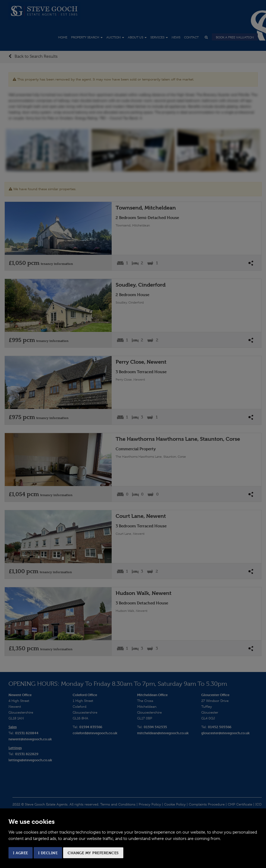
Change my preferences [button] (93, 853)
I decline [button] (48, 853)
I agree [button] (21, 853)
